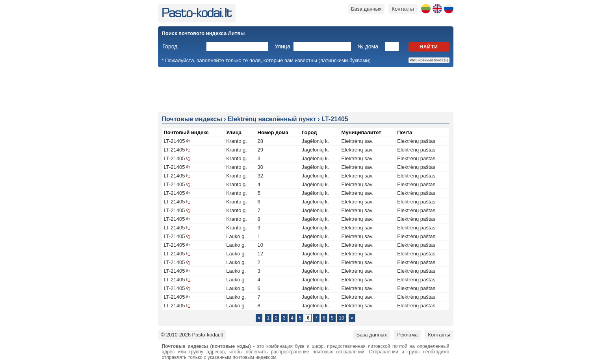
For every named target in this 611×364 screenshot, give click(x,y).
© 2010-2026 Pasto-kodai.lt (192, 335)
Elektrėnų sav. (357, 141)
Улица (282, 46)
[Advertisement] (306, 89)
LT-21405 (175, 141)
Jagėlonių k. (315, 141)
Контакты (403, 9)
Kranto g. (237, 141)
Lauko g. (236, 236)
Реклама (407, 335)
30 (260, 167)
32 (260, 176)
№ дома (368, 46)
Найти (429, 47)
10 (260, 245)
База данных (366, 9)
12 (260, 254)
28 (260, 141)
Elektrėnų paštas (416, 141)
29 (260, 150)
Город (170, 46)
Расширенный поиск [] (429, 60)
